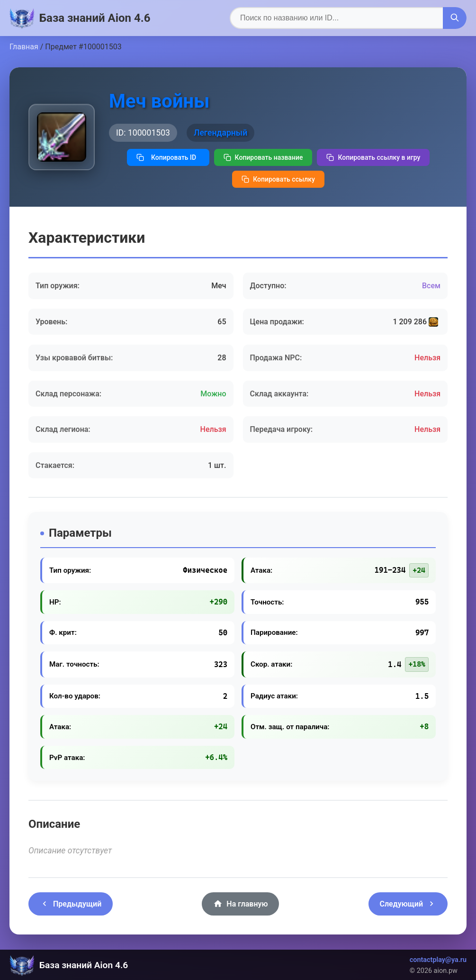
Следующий (408, 904)
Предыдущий (71, 904)
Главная (24, 47)
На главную (240, 904)
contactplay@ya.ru (438, 960)
